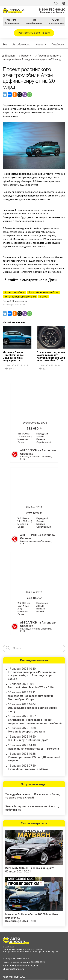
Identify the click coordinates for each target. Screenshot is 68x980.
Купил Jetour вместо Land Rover (29, 769)
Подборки (58, 45)
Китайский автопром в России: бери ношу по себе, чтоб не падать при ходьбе (32, 675)
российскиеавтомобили (44, 292)
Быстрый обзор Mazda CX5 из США (31, 687)
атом (45, 297)
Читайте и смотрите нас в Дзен (31, 280)
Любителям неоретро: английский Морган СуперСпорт (30, 698)
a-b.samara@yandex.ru (13, 969)
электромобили (15, 292)
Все (5, 45)
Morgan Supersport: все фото (27, 732)
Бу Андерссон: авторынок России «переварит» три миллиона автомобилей (35, 721)
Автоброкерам (21, 45)
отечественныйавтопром (21, 297)
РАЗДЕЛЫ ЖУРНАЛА (14, 977)
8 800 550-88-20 (52, 10)
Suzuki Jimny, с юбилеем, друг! (28, 740)
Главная (10, 56)
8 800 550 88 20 (38, 962)
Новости (41, 45)
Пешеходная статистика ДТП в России (33, 749)
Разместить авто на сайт (34, 33)
